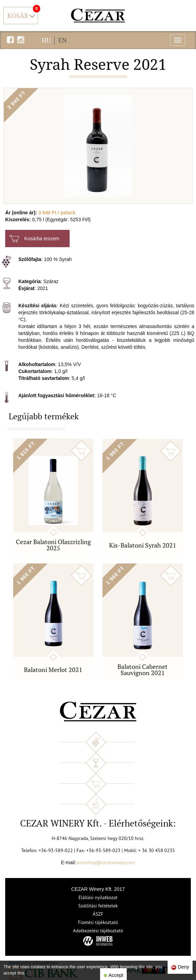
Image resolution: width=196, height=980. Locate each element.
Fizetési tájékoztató (98, 922)
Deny (180, 967)
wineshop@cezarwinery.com (106, 862)
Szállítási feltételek (98, 906)
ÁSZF (98, 914)
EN (63, 40)
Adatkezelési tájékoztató (98, 931)
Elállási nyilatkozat (98, 897)
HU (46, 40)
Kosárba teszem (34, 239)
